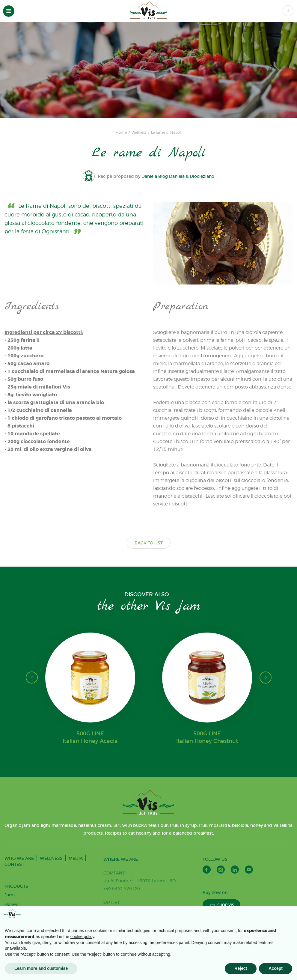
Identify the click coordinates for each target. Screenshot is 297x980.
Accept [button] (276, 968)
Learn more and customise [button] (41, 968)
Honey (11, 904)
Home (121, 133)
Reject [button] (241, 968)
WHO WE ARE (19, 858)
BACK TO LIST (149, 543)
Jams (10, 895)
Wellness (139, 133)
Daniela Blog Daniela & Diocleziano (178, 176)
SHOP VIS (221, 905)
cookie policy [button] (82, 937)
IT (288, 11)
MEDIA (76, 858)
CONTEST (14, 864)
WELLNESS (51, 858)
